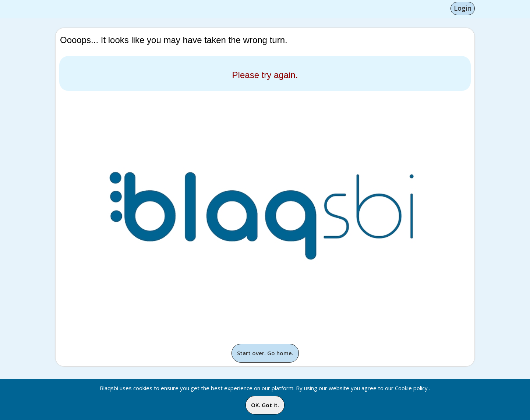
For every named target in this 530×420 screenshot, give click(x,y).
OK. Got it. (265, 405)
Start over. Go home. (265, 353)
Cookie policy (411, 388)
